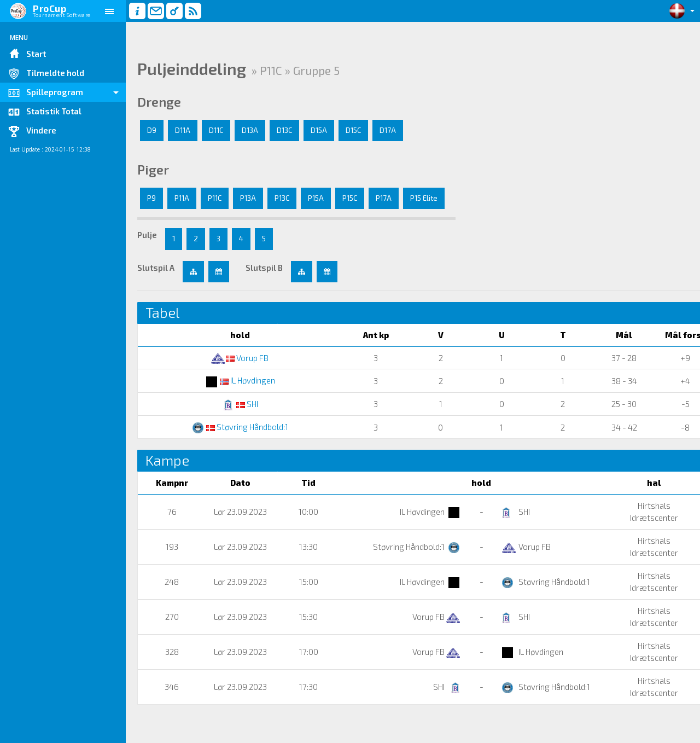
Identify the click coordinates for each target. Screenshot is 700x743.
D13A (250, 130)
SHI (226, 404)
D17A (388, 130)
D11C (216, 130)
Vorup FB (226, 358)
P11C (215, 198)
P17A (384, 198)
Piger (153, 170)
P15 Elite (424, 198)
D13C (284, 130)
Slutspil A (156, 268)
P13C (282, 198)
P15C (350, 198)
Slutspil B (264, 268)
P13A (248, 198)
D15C (353, 130)
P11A (182, 198)
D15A (319, 130)
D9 (152, 130)
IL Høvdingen (226, 380)
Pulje (147, 235)
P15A (316, 198)
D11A (183, 130)
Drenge (159, 102)
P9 (151, 198)
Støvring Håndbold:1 (226, 427)
